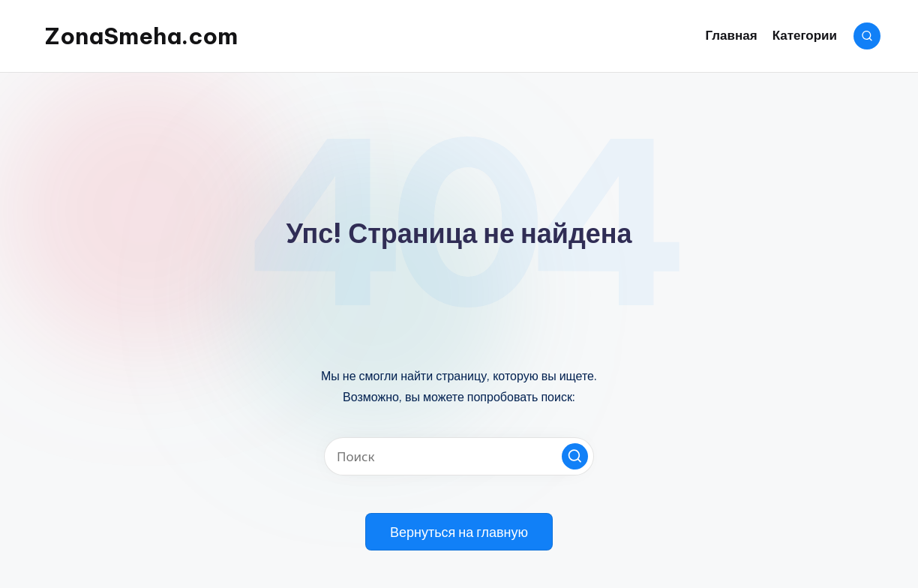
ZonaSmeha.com (141, 36)
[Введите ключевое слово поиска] (459, 456)
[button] (575, 456)
